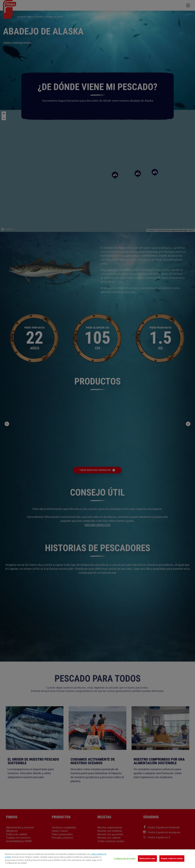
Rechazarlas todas (147, 858)
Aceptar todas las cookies (172, 858)
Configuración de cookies (125, 858)
